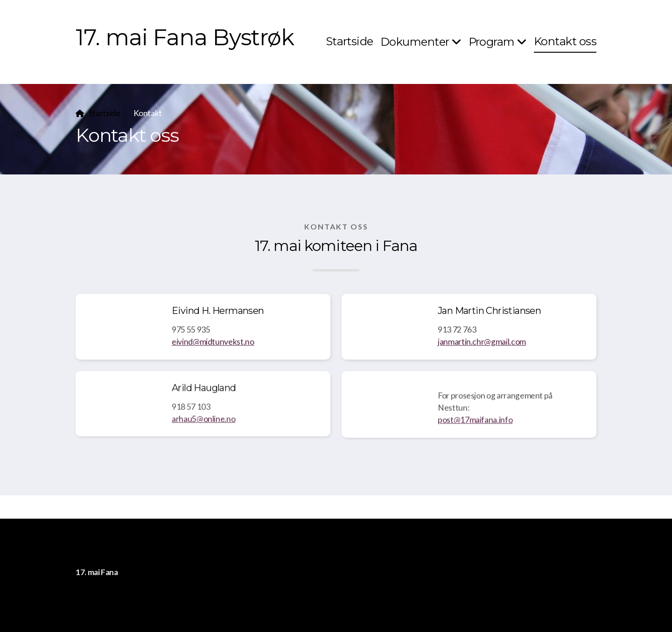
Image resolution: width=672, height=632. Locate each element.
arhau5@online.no (203, 422)
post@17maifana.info (475, 423)
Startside (105, 113)
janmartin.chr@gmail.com (482, 342)
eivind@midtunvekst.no (213, 342)
